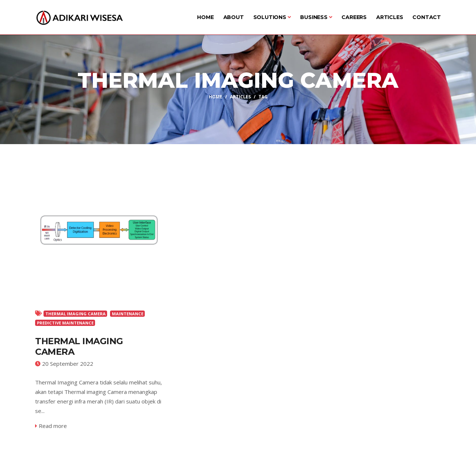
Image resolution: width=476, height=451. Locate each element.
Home (205, 17)
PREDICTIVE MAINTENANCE (65, 323)
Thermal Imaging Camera (79, 346)
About (234, 17)
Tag (263, 96)
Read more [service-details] (51, 426)
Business (316, 17)
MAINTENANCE (128, 314)
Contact (427, 17)
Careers (354, 17)
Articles (390, 17)
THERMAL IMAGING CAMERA (75, 314)
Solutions (272, 17)
